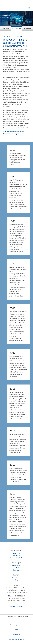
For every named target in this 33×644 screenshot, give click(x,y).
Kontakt (4, 8)
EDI (16, 630)
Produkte (16, 568)
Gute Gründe (16, 578)
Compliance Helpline (17, 606)
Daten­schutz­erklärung (16, 640)
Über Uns (17, 553)
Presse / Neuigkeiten (16, 558)
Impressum (16, 635)
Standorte (17, 556)
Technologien (16, 566)
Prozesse (16, 570)
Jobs (17, 580)
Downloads (9, 8)
